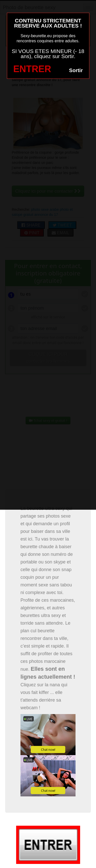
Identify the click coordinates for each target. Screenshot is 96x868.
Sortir (76, 70)
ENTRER (32, 69)
